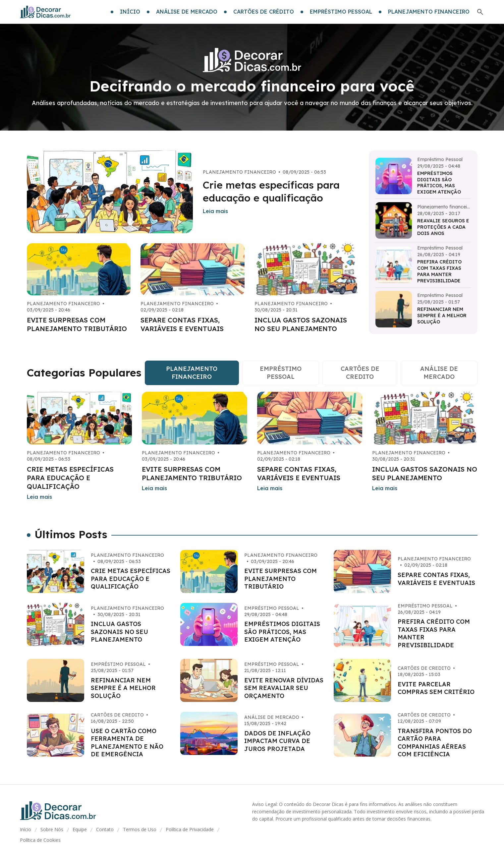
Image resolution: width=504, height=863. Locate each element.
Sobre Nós (52, 829)
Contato (105, 829)
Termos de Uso (140, 829)
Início (26, 829)
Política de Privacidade (190, 829)
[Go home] (45, 12)
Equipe (80, 829)
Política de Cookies (40, 840)
